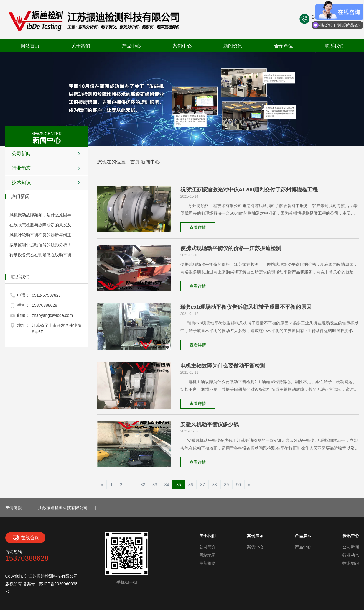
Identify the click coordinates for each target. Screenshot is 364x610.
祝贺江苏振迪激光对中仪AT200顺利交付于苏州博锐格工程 (249, 190)
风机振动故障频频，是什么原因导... (42, 215)
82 (143, 485)
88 (215, 485)
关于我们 (81, 46)
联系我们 (334, 46)
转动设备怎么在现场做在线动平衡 (40, 255)
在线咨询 (25, 538)
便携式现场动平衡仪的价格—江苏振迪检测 (231, 248)
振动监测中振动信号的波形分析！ (40, 245)
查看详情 (198, 227)
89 (227, 485)
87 (202, 485)
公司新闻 (47, 154)
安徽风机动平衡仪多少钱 (210, 424)
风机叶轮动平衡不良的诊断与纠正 (40, 235)
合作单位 (284, 46)
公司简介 (207, 547)
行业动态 (47, 168)
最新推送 (207, 563)
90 (238, 485)
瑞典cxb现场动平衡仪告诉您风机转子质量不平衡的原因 (246, 307)
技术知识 (47, 183)
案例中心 (182, 46)
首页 (135, 162)
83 (155, 485)
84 (167, 485)
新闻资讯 (233, 46)
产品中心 (131, 46)
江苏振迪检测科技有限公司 (63, 508)
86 (191, 485)
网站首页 (30, 46)
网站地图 (207, 555)
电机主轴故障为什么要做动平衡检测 (223, 366)
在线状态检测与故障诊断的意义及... (42, 225)
